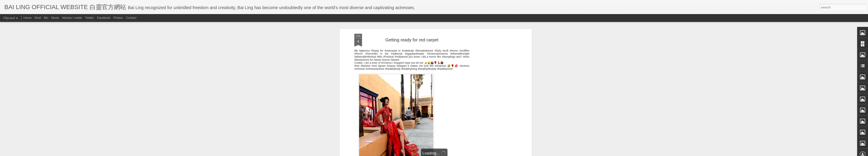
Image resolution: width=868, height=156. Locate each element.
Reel (38, 18)
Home (27, 18)
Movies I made (72, 18)
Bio (46, 18)
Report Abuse (474, 153)
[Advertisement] (412, 134)
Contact (131, 18)
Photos (118, 18)
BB (429, 106)
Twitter (90, 18)
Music (55, 18)
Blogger (461, 153)
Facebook (104, 18)
